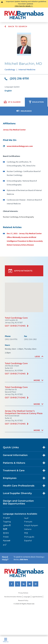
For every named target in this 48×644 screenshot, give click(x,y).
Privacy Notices (23, 593)
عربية (26, 518)
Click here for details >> (24, 6)
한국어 (6, 533)
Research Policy (23, 601)
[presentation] (12, 102)
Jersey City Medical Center (14, 130)
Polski (6, 537)
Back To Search (16, 26)
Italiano (28, 529)
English (7, 518)
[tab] (24, 357)
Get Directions (15, 326)
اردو (5, 544)
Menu (6, 640)
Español (28, 541)
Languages (27, 597)
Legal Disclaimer (37, 597)
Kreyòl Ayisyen (31, 525)
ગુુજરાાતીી (7, 525)
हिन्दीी (5, 529)
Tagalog (7, 522)
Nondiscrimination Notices (13, 597)
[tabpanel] (24, 184)
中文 (26, 533)
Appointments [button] (20, 271)
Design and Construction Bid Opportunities (18, 502)
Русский (7, 541)
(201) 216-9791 (17, 78)
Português (29, 537)
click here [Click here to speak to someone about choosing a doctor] (24, 560)
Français (28, 522)
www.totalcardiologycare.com (18, 146)
